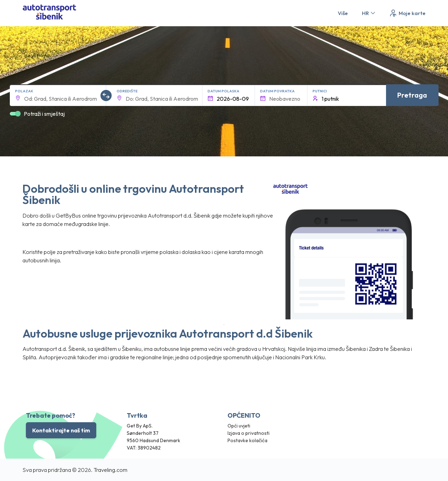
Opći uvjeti (239, 426)
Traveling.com (110, 470)
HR (369, 13)
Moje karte (407, 13)
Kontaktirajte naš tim (61, 430)
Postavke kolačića (247, 440)
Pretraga (412, 95)
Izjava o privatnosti (248, 433)
